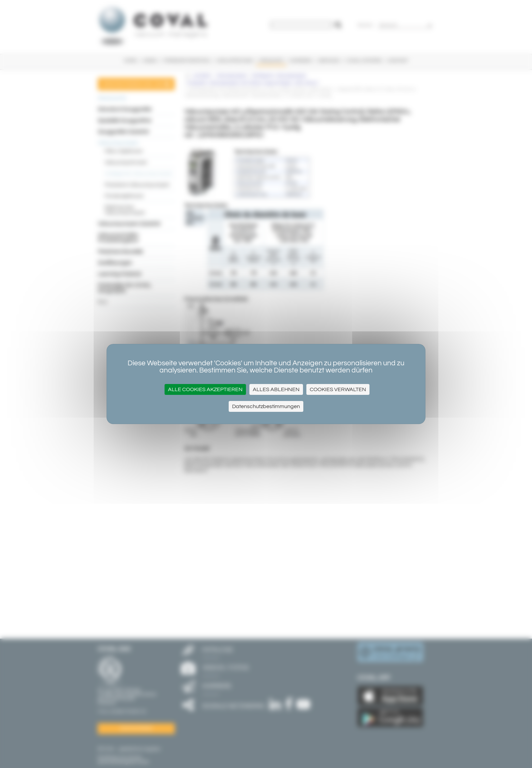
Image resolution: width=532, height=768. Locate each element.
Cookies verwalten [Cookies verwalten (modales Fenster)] (338, 389)
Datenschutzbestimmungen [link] (266, 406)
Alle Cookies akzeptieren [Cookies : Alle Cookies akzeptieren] (205, 389)
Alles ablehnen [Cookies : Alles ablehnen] (276, 389)
